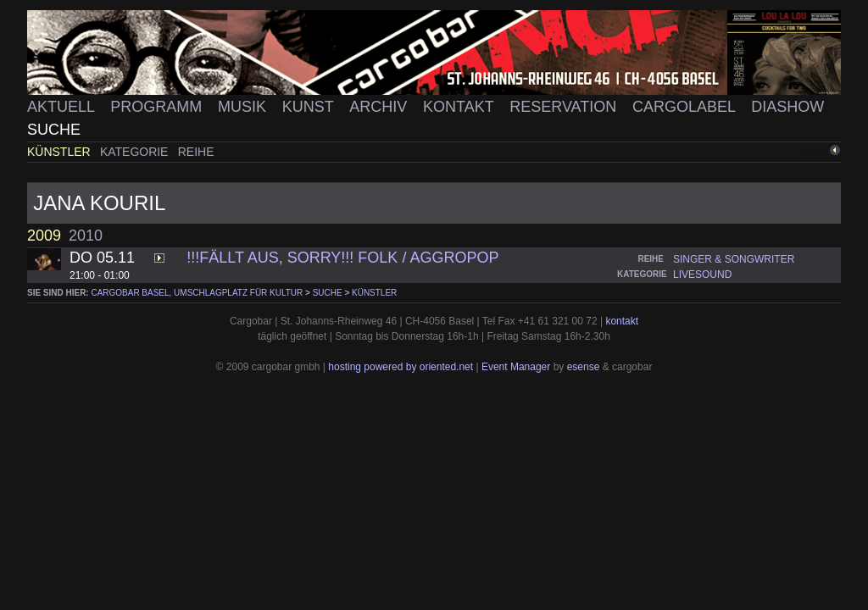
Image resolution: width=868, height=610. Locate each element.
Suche (54, 130)
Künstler (61, 152)
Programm (158, 107)
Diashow (787, 107)
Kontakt (460, 107)
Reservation (565, 107)
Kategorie (136, 152)
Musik (244, 107)
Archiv (380, 107)
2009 (44, 236)
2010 (86, 236)
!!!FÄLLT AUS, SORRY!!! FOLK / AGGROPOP (342, 258)
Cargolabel (686, 107)
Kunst (310, 107)
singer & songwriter (734, 259)
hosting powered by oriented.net (401, 367)
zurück (813, 150)
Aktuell (63, 107)
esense (584, 367)
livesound (702, 274)
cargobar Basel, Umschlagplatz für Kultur (197, 293)
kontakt (622, 321)
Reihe (196, 152)
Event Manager (516, 367)
